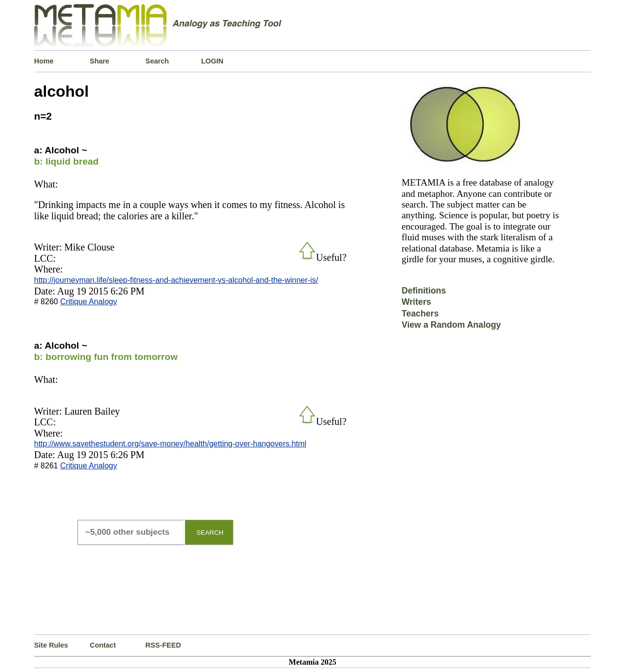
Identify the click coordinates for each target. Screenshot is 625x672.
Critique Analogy (89, 302)
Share (100, 61)
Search (157, 61)
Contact (103, 645)
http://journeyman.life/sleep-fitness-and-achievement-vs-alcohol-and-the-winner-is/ (176, 280)
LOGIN (212, 61)
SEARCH (210, 533)
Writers (416, 302)
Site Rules (51, 645)
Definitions (424, 291)
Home (44, 61)
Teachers (420, 314)
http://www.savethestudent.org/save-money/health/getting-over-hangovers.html (170, 444)
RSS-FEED (163, 645)
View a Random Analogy (451, 325)
